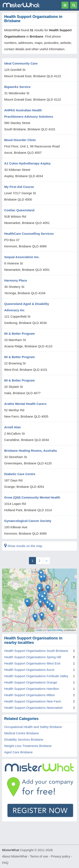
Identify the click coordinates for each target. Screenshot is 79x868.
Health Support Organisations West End (32, 663)
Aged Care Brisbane (18, 752)
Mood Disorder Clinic (20, 140)
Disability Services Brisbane (24, 739)
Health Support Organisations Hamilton (32, 689)
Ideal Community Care (21, 63)
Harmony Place (16, 280)
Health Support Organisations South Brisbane (36, 651)
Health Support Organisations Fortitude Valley (36, 676)
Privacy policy (61, 856)
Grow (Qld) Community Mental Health (32, 497)
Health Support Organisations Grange (31, 682)
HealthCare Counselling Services (29, 234)
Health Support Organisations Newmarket (33, 708)
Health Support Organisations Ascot (29, 670)
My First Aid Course (19, 187)
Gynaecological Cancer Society (28, 521)
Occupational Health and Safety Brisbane (33, 727)
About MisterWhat (15, 856)
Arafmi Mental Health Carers (25, 404)
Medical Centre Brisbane (21, 733)
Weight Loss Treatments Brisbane (28, 746)
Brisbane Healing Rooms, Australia (31, 451)
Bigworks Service (17, 87)
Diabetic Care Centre (20, 474)
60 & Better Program (19, 334)
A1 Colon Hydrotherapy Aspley (27, 163)
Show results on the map (23, 546)
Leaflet (39, 630)
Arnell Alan (13, 427)
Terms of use (39, 856)
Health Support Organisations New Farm (33, 701)
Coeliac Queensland (19, 210)
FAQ (5, 863)
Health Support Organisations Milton (30, 695)
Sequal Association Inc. (22, 257)
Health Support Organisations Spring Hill (33, 657)
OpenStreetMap (55, 630)
